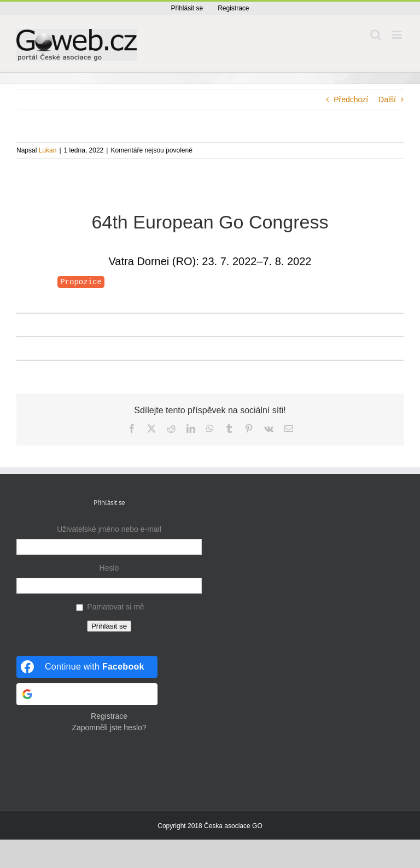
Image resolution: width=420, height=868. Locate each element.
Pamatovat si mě (115, 607)
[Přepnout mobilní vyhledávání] (376, 35)
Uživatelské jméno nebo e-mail (109, 529)
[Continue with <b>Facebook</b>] (87, 667)
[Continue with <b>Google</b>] (87, 694)
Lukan (48, 150)
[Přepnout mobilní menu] (398, 35)
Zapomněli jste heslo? (109, 728)
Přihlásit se (109, 626)
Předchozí (351, 99)
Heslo (109, 568)
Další (387, 99)
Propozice (81, 282)
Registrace (109, 716)
